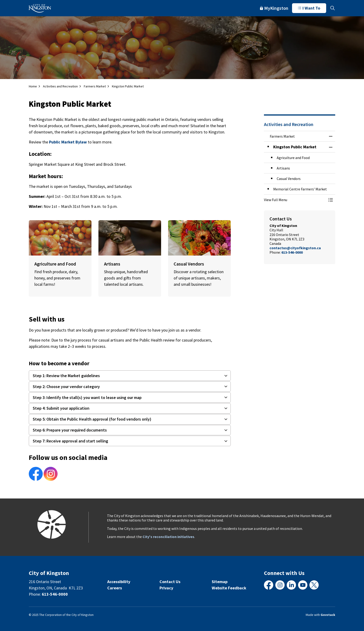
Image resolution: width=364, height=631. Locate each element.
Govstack (328, 615)
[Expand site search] (332, 8)
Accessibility (119, 582)
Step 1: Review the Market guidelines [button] (66, 376)
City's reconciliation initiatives (168, 537)
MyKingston (274, 8)
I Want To (309, 8)
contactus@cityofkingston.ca (295, 248)
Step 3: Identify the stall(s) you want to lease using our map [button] (87, 397)
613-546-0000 (292, 252)
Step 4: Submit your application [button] (61, 408)
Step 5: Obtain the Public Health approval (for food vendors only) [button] (92, 419)
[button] (295, 200)
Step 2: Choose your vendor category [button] (66, 387)
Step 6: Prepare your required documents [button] (70, 430)
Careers (115, 588)
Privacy (166, 588)
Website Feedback (229, 588)
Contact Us (170, 582)
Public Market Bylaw (68, 142)
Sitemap (220, 582)
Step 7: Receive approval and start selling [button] (70, 441)
